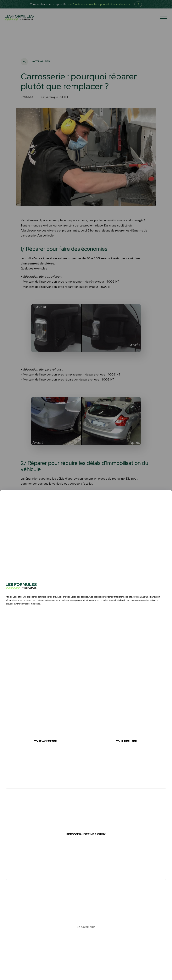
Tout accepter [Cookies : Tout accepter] (46, 741)
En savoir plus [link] (86, 927)
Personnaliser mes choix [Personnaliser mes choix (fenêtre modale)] (86, 834)
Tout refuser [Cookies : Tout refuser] (127, 741)
